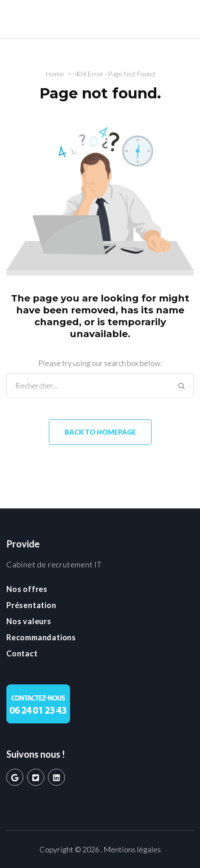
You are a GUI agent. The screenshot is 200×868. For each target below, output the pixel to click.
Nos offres (27, 589)
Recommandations (41, 637)
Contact (22, 653)
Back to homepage (100, 432)
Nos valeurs (29, 621)
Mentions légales (132, 849)
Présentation (31, 605)
